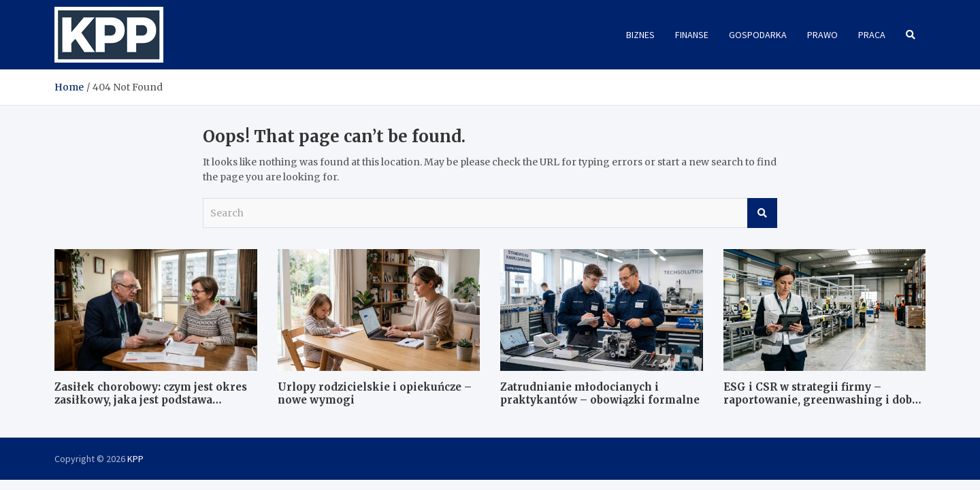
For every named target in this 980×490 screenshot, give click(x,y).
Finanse (692, 35)
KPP (135, 459)
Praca (872, 35)
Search (762, 213)
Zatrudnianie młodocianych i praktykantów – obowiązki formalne (600, 394)
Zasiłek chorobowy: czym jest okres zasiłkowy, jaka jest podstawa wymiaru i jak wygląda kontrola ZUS (154, 400)
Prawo (822, 35)
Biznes (640, 35)
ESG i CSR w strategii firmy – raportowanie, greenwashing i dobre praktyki (823, 400)
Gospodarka (758, 35)
